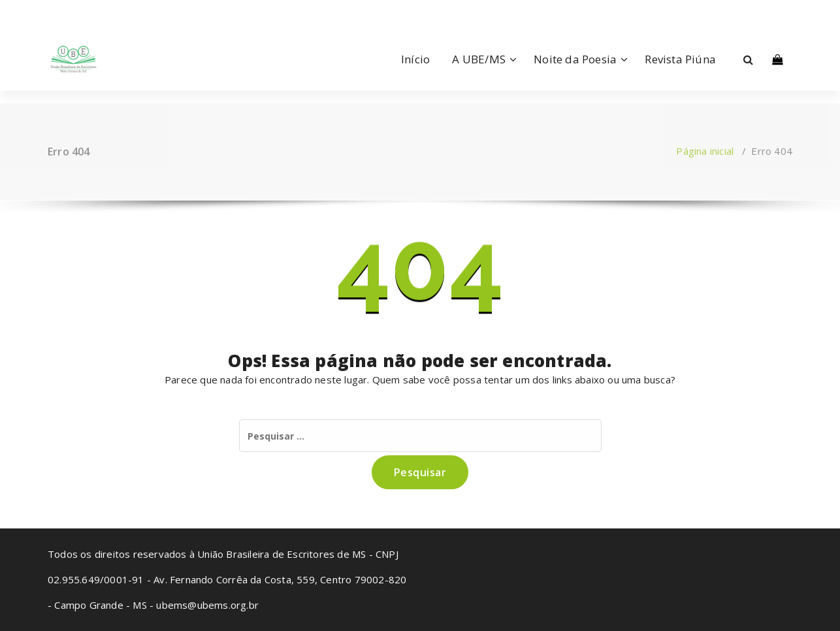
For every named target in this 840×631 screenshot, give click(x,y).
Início (415, 59)
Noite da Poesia (575, 59)
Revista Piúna (680, 59)
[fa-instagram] (69, 11)
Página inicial (705, 151)
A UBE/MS (479, 59)
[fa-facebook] (50, 11)
